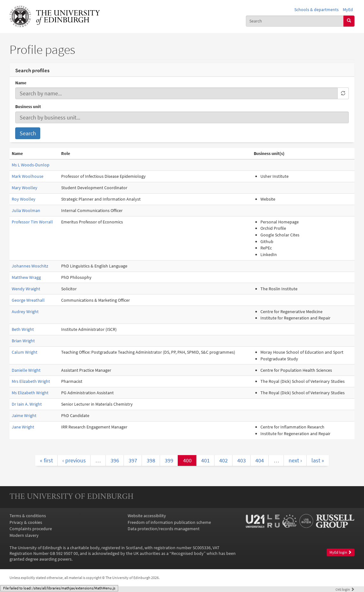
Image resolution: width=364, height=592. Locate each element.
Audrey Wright (25, 312)
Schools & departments (316, 10)
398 (151, 460)
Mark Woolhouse (28, 176)
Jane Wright (23, 427)
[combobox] (295, 21)
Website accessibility (147, 516)
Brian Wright (23, 341)
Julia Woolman (26, 210)
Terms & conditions (28, 516)
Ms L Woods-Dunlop (31, 165)
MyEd (348, 10)
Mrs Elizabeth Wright (31, 381)
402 (224, 460)
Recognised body (188, 553)
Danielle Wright (26, 370)
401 (205, 460)
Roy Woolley (24, 199)
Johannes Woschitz (30, 266)
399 (169, 460)
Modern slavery (24, 535)
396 (115, 460)
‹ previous (74, 460)
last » (318, 460)
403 (242, 460)
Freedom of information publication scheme (169, 522)
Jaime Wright (24, 415)
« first (46, 460)
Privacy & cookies (26, 522)
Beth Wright (23, 329)
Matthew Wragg (26, 277)
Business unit (28, 106)
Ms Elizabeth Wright (30, 393)
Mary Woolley (25, 188)
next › (295, 460)
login (345, 589)
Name (21, 83)
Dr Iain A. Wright (27, 404)
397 (133, 460)
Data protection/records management (164, 529)
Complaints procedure (31, 529)
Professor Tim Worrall (32, 222)
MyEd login (341, 552)
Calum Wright (25, 352)
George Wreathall (28, 300)
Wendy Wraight (26, 289)
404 (260, 460)
